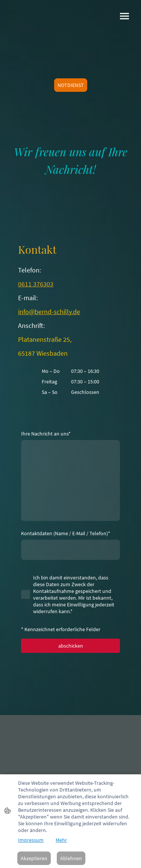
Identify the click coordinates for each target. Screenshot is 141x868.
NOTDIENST (71, 85)
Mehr (61, 840)
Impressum (31, 840)
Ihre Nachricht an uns (46, 434)
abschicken (71, 646)
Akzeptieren (34, 858)
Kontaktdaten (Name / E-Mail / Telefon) (66, 533)
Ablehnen (71, 858)
